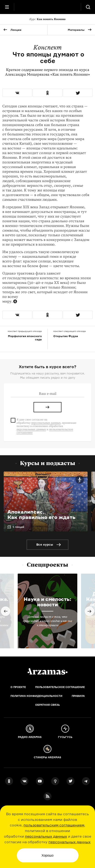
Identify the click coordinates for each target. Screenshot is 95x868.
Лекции (16, 30)
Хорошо (47, 855)
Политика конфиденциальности (36, 696)
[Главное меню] (7, 7)
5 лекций (18, 527)
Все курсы (45, 544)
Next (89, 501)
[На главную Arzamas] (47, 7)
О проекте (18, 687)
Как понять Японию (47, 19)
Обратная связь (47, 705)
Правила (78, 696)
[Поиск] (88, 7)
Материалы (76, 30)
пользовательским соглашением (54, 825)
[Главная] (47, 671)
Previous (6, 611)
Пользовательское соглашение (60, 687)
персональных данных (46, 836)
